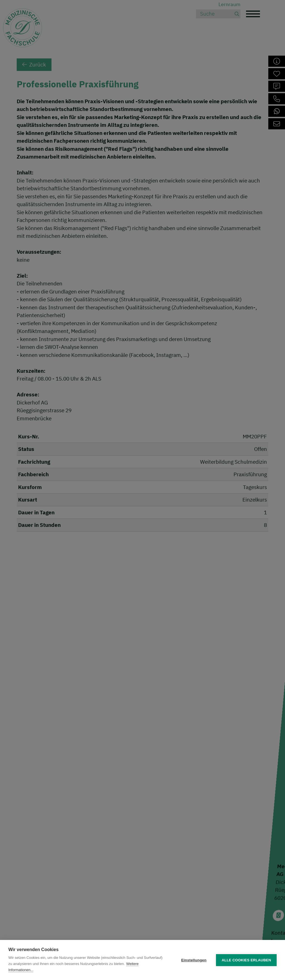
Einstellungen (194, 960)
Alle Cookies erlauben (246, 960)
